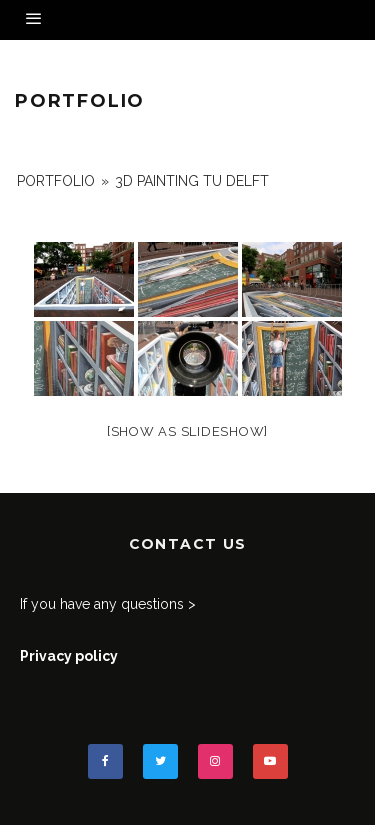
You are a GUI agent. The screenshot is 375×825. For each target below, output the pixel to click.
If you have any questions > (108, 604)
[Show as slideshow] (187, 431)
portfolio (56, 181)
